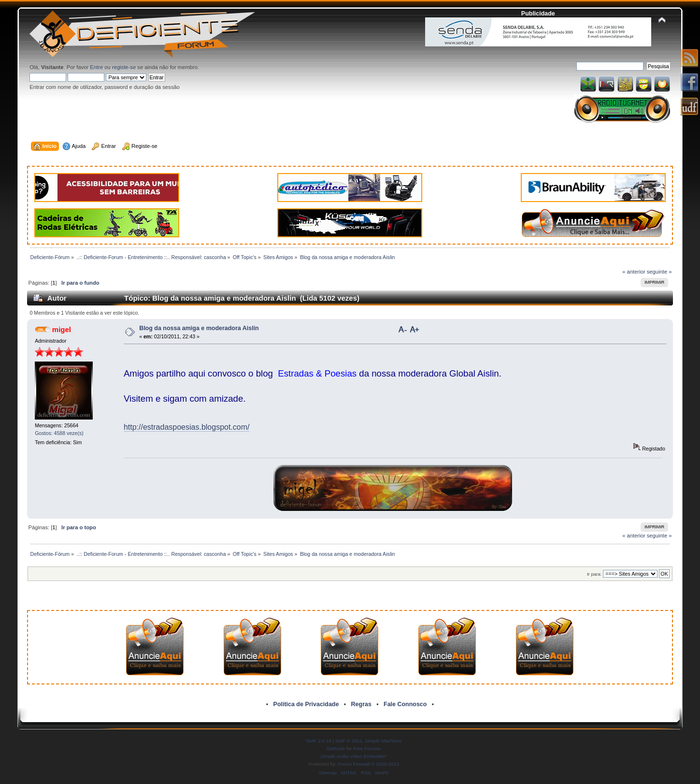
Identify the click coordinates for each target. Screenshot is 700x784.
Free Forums (367, 748)
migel (62, 329)
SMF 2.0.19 (319, 741)
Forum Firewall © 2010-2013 (369, 764)
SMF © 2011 (349, 741)
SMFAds (336, 748)
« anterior (634, 272)
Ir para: (594, 574)
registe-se (124, 67)
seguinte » (659, 272)
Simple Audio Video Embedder (353, 756)
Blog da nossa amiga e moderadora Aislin (199, 328)
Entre (96, 67)
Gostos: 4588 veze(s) (59, 433)
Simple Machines (384, 741)
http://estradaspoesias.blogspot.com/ (187, 427)
